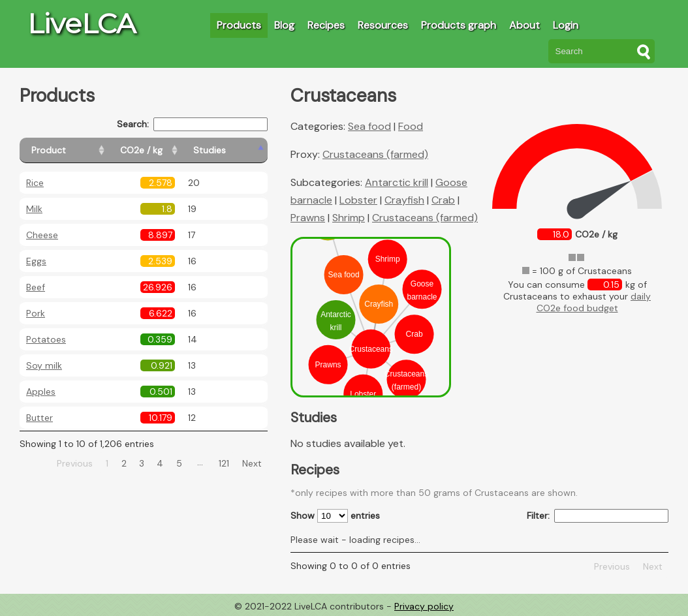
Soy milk (44, 365)
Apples (41, 392)
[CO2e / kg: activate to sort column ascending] (174, 150)
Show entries (335, 516)
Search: (192, 124)
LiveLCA (82, 23)
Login (566, 25)
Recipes (326, 25)
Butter (39, 418)
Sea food (369, 126)
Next (252, 463)
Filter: (598, 516)
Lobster (358, 200)
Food (411, 126)
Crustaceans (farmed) (375, 154)
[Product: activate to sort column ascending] (79, 150)
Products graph (459, 25)
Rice (35, 183)
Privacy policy (424, 606)
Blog (284, 25)
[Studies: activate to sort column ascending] (239, 150)
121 (224, 463)
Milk (34, 209)
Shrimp (349, 218)
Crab (443, 200)
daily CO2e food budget (594, 302)
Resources (383, 25)
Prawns (308, 218)
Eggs (36, 261)
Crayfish (404, 200)
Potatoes (46, 339)
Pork (36, 313)
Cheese (42, 235)
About (524, 25)
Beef (36, 287)
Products (239, 25)
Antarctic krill (397, 182)
